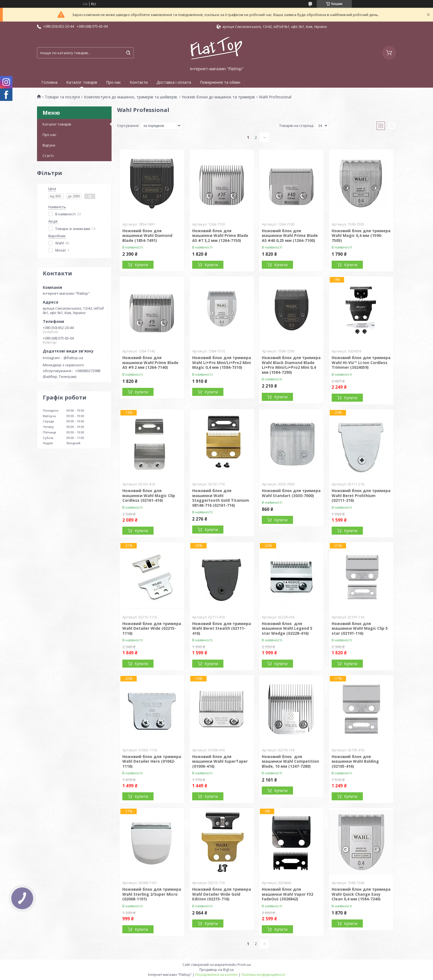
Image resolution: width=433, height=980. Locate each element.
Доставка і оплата (174, 82)
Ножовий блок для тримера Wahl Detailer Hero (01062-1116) (152, 761)
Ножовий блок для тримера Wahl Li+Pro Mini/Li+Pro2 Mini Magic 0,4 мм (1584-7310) (222, 362)
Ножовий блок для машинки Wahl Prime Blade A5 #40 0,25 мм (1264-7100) (290, 236)
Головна (49, 82)
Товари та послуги (62, 97)
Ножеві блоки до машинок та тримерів (218, 97)
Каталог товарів (82, 82)
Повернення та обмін (220, 82)
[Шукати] (128, 53)
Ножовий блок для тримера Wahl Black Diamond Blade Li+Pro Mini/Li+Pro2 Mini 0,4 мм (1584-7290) (291, 365)
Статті (48, 156)
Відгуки (49, 145)
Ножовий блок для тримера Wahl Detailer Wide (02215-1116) (152, 628)
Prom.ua (244, 965)
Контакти (139, 82)
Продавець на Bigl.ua (216, 970)
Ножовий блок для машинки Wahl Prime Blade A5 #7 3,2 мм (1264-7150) (220, 236)
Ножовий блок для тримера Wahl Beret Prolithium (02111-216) (361, 495)
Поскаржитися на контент (216, 975)
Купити (141, 265)
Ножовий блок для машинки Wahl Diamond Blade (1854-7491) (147, 236)
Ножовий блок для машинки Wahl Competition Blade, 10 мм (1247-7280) (290, 761)
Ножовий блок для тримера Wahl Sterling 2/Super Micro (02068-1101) (152, 894)
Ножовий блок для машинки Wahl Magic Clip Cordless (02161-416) (149, 495)
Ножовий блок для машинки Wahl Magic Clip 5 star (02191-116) (360, 628)
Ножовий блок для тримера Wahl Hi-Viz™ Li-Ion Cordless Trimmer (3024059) (361, 362)
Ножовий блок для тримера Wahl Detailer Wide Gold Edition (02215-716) (222, 894)
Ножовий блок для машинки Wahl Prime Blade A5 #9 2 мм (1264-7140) (150, 362)
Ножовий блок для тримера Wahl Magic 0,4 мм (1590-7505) (361, 236)
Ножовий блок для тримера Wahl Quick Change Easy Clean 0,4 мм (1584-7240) (361, 894)
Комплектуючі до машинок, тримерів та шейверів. (131, 97)
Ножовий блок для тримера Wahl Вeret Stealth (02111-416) (222, 628)
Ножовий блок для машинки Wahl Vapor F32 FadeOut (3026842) (287, 894)
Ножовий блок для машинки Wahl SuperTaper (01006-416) (220, 761)
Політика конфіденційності (263, 975)
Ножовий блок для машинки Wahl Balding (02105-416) (355, 761)
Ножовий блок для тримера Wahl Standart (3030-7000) (291, 493)
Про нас (113, 82)
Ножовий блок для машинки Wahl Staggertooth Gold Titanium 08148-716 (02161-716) (221, 498)
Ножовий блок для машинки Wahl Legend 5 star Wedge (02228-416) (287, 628)
